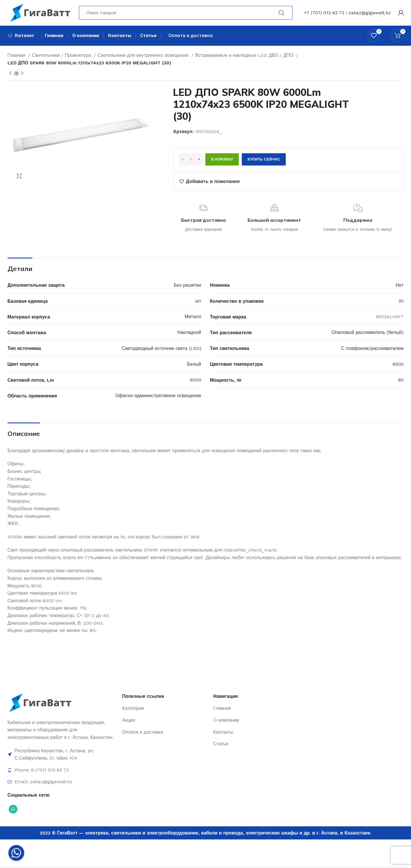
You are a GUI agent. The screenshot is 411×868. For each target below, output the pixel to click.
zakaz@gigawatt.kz (370, 13)
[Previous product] (10, 74)
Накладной (189, 333)
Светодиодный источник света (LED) (162, 349)
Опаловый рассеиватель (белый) (367, 333)
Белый (194, 365)
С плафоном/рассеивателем (372, 349)
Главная (17, 56)
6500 (398, 365)
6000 (196, 381)
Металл (193, 317)
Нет (399, 286)
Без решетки (188, 286)
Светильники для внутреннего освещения (144, 56)
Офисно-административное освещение (158, 396)
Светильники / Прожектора (62, 56)
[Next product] (22, 74)
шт (198, 302)
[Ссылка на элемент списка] (62, 755)
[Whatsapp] (16, 853)
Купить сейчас (264, 160)
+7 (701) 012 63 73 (324, 13)
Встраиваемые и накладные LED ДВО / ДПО (245, 56)
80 (401, 381)
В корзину (222, 160)
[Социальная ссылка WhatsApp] (13, 810)
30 (401, 302)
